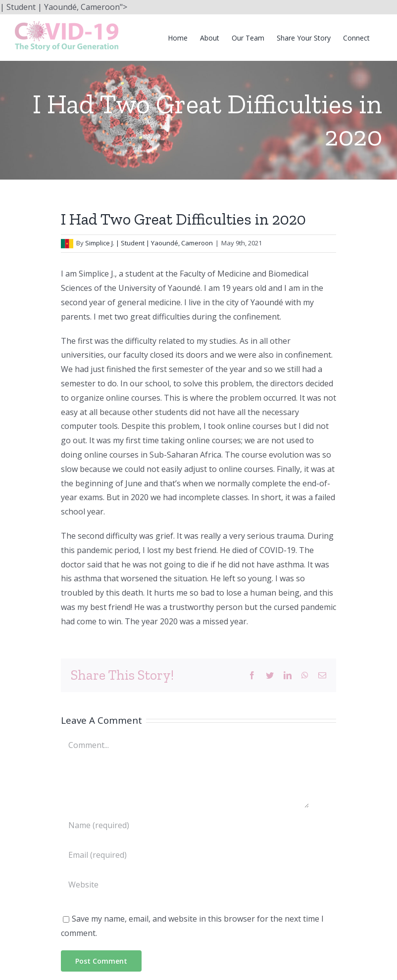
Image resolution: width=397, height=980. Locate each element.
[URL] (185, 885)
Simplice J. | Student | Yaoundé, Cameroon (149, 243)
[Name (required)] (185, 825)
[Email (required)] (185, 855)
